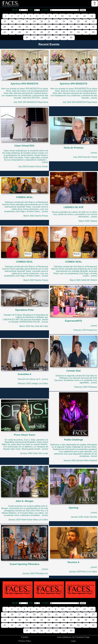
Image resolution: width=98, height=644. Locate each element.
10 (62, 16)
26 (86, 21)
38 (78, 27)
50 (71, 32)
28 (5, 27)
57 (49, 38)
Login (73, 641)
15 (5, 21)
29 (12, 27)
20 (42, 21)
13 (84, 16)
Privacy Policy (25, 641)
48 (56, 32)
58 (56, 38)
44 (27, 32)
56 (42, 38)
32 (34, 27)
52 (86, 32)
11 (70, 16)
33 (42, 27)
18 (27, 21)
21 (49, 21)
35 (56, 27)
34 (49, 27)
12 (77, 16)
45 (34, 32)
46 (42, 32)
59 (64, 38)
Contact (25, 637)
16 (12, 21)
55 (34, 38)
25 (78, 21)
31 (27, 27)
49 (64, 32)
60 (71, 38)
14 (92, 16)
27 (93, 21)
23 (64, 21)
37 (71, 27)
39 (86, 27)
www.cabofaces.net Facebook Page (73, 637)
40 (93, 27)
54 (27, 38)
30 (20, 27)
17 (20, 21)
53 (93, 32)
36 (64, 27)
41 (5, 32)
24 (71, 21)
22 (56, 21)
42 (12, 32)
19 (34, 21)
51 (78, 32)
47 (49, 32)
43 (20, 32)
